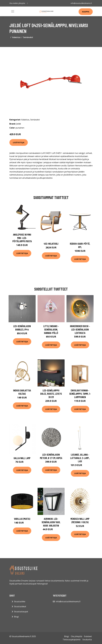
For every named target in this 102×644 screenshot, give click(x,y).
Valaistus (16, 37)
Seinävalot (28, 37)
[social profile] (27, 3)
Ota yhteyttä (76, 636)
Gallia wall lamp (22, 458)
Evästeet (88, 636)
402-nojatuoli (51, 244)
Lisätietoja (19, 142)
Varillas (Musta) (22, 519)
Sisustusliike (20, 601)
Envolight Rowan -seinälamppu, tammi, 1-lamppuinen (80, 394)
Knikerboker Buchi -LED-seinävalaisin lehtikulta (80, 329)
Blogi (16, 617)
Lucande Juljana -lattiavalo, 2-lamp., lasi (80, 458)
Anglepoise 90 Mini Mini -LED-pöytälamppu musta (22, 238)
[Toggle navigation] (13, 11)
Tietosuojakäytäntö (72, 640)
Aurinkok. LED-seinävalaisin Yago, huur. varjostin (51, 522)
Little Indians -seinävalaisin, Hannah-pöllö (51, 329)
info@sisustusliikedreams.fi (81, 3)
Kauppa (86, 12)
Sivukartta (87, 640)
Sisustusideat (20, 606)
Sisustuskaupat (21, 612)
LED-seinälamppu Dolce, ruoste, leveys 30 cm (51, 394)
